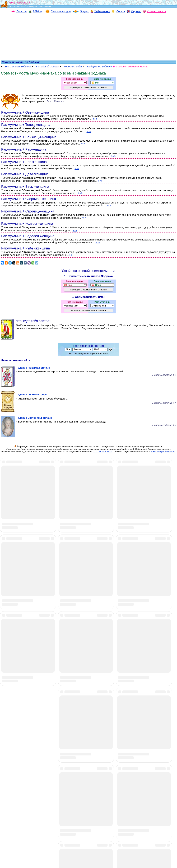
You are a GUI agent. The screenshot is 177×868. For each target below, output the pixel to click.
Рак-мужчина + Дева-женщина (25, 174)
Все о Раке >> (55, 101)
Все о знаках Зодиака (18, 66)
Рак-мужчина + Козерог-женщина (27, 224)
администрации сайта (163, 452)
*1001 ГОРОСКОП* (102, 452)
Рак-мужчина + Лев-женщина (24, 162)
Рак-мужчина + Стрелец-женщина (28, 211)
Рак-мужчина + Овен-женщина (25, 112)
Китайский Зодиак (47, 66)
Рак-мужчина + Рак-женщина (24, 149)
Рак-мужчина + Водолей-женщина (28, 236)
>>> (95, 119)
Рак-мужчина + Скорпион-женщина (29, 199)
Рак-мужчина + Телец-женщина (26, 125)
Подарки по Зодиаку (99, 66)
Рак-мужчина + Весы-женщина (25, 187)
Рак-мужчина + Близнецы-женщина (29, 137)
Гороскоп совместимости (132, 66)
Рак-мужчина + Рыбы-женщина (25, 248)
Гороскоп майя (73, 66)
